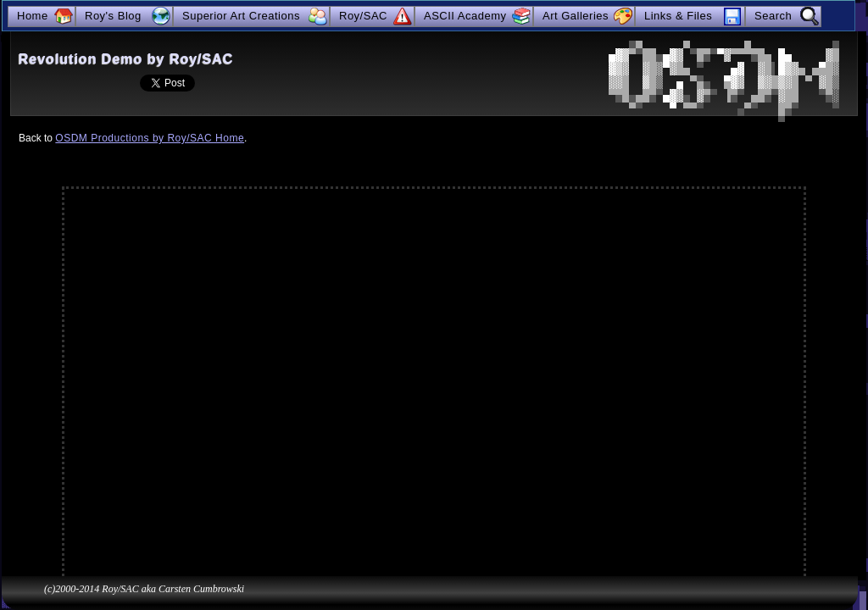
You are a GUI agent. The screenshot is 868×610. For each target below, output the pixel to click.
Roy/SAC (363, 16)
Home (33, 16)
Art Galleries (576, 16)
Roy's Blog (113, 16)
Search (773, 16)
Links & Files (678, 16)
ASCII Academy (465, 16)
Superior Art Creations (241, 16)
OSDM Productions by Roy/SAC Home (150, 138)
